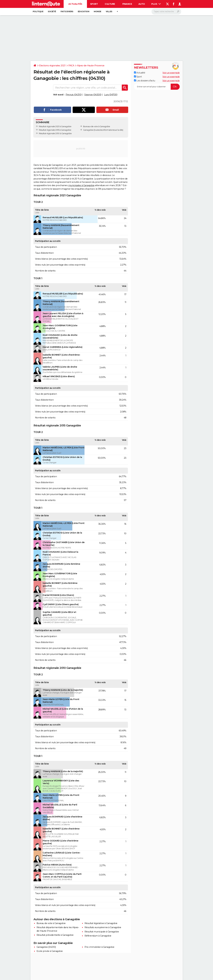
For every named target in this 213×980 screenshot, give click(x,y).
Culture (110, 4)
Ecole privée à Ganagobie (50, 951)
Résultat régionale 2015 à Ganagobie (55, 130)
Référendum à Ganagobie (98, 936)
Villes (109, 11)
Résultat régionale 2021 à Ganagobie (55, 126)
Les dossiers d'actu (145, 81)
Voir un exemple (171, 73)
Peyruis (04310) (74, 95)
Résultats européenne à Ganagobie (103, 927)
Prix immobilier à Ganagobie (99, 947)
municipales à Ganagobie (81, 185)
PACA (71, 66)
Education (84, 11)
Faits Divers (67, 11)
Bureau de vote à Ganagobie (51, 923)
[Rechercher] (166, 12)
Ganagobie (88, 130)
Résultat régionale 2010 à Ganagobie (55, 133)
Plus (156, 4)
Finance (127, 4)
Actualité (140, 73)
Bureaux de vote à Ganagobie (97, 126)
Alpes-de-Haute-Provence (91, 66)
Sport (94, 4)
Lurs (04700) (111, 95)
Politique (38, 11)
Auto (142, 4)
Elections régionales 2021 (52, 66)
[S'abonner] (157, 87)
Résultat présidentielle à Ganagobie (55, 935)
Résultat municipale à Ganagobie (102, 932)
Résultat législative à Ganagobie (101, 923)
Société (52, 11)
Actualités (75, 4)
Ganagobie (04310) (46, 947)
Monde (98, 11)
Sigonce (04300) (93, 95)
